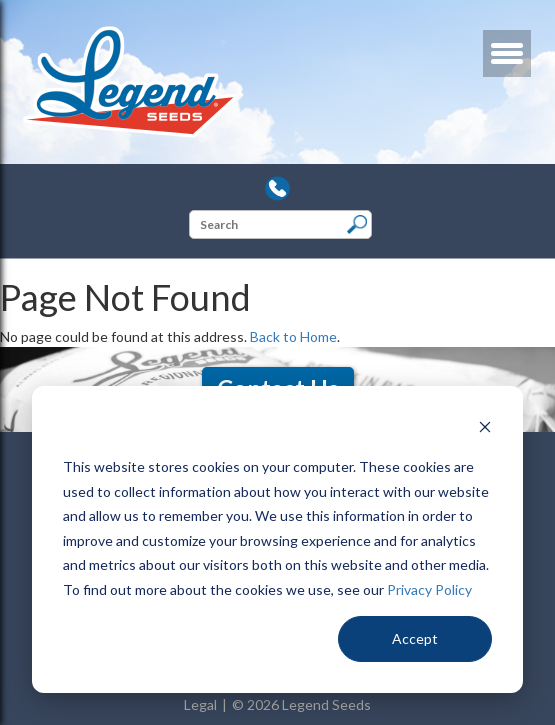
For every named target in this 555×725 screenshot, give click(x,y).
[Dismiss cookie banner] (485, 429)
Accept (415, 638)
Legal (200, 704)
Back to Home (293, 336)
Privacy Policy (429, 589)
